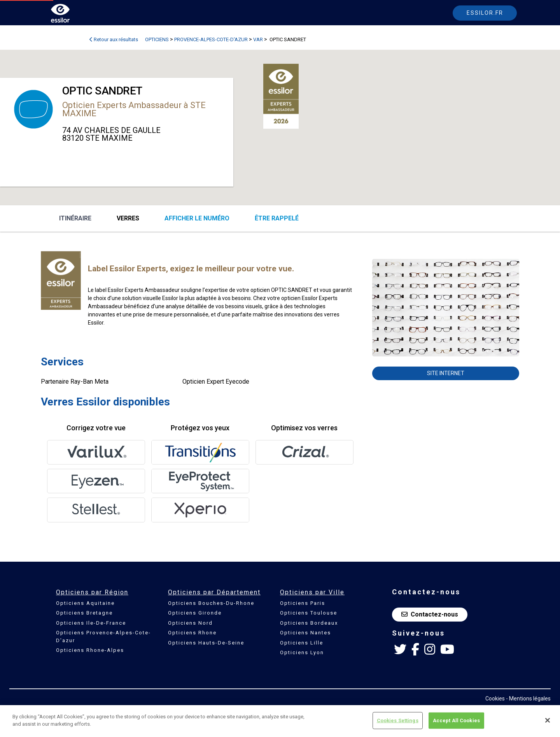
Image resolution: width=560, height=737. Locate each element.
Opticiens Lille (302, 643)
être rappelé (277, 218)
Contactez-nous (430, 614)
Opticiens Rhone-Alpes (90, 650)
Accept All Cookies (456, 720)
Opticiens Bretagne (84, 613)
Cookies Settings (398, 720)
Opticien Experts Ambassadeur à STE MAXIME (134, 109)
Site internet (446, 373)
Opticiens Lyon (302, 652)
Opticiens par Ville (312, 592)
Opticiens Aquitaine (85, 603)
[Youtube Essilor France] (447, 650)
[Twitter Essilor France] (400, 650)
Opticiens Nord (190, 623)
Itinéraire (75, 218)
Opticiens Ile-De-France (91, 623)
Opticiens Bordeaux (309, 623)
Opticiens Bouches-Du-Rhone (211, 603)
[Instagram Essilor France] (430, 650)
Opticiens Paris (303, 603)
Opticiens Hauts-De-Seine (206, 643)
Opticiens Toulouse (309, 613)
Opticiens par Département (214, 592)
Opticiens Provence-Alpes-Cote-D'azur (103, 637)
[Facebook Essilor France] (415, 650)
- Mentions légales (528, 699)
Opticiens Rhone (192, 633)
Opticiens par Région (92, 592)
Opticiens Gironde (195, 613)
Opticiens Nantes (305, 633)
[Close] (548, 720)
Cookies (495, 699)
